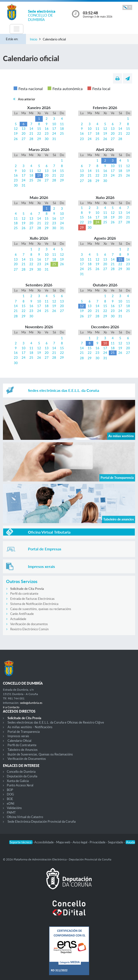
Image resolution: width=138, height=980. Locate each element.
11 (62, 124)
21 (31, 133)
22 (39, 133)
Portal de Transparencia (24, 732)
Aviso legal (80, 842)
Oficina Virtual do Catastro (25, 817)
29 (39, 139)
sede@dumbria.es (31, 703)
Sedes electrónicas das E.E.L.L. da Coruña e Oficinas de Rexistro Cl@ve (56, 722)
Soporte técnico (21, 842)
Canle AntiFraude (22, 614)
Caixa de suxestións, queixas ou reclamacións (41, 609)
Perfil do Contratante (22, 745)
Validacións (14, 808)
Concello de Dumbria (21, 772)
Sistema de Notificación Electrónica (34, 604)
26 (16, 139)
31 (54, 139)
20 (24, 133)
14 (31, 129)
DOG (10, 794)
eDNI (11, 803)
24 (54, 133)
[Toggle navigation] (17, 29)
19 (16, 133)
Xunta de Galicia (18, 781)
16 (47, 129)
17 (54, 129)
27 (24, 139)
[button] (127, 7)
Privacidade (98, 842)
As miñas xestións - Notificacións (30, 727)
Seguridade (116, 842)
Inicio (34, 39)
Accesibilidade (44, 842)
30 (47, 139)
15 (39, 129)
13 (24, 129)
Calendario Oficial (19, 741)
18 (62, 129)
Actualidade (18, 619)
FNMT (11, 812)
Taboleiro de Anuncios (23, 750)
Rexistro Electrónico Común (29, 629)
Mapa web (64, 842)
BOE (10, 799)
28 (31, 139)
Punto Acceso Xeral (20, 785)
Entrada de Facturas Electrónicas (32, 599)
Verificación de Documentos (27, 759)
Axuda (130, 842)
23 (47, 133)
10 (54, 124)
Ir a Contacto (11, 707)
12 (16, 129)
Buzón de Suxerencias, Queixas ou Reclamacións (40, 754)
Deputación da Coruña (22, 776)
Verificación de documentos (29, 624)
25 (62, 133)
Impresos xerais (18, 736)
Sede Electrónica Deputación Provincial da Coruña (42, 821)
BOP (10, 790)
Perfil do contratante (24, 594)
